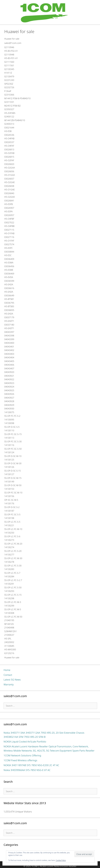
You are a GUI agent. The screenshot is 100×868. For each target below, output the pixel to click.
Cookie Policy (61, 860)
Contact (8, 675)
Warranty (9, 684)
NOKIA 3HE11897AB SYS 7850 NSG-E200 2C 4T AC (31, 765)
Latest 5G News (12, 680)
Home (7, 670)
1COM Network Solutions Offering (22, 755)
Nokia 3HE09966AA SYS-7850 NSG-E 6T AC (27, 770)
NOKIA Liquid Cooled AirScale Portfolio (25, 742)
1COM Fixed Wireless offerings (20, 760)
